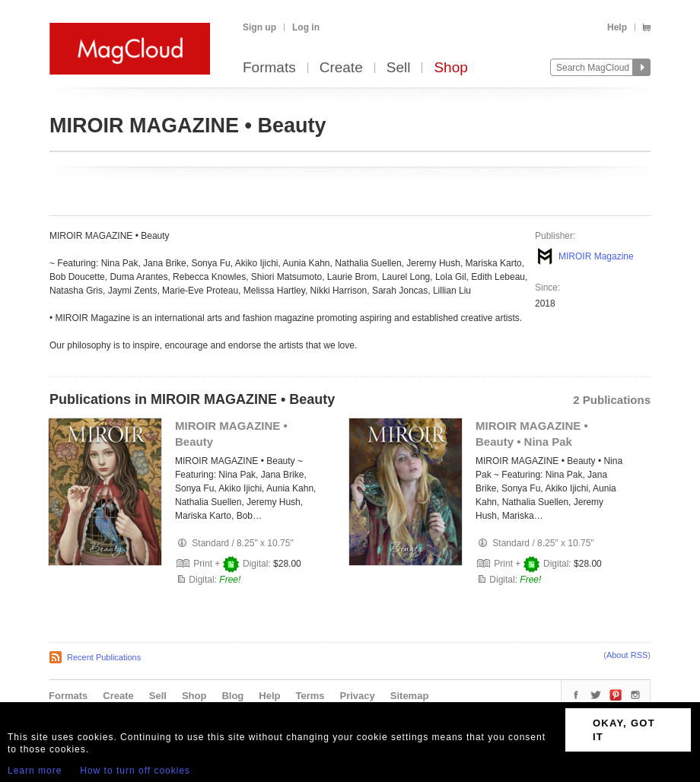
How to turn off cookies (135, 771)
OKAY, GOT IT (624, 730)
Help (617, 27)
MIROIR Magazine (596, 256)
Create (341, 68)
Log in (306, 27)
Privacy (358, 696)
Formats (269, 68)
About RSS (627, 655)
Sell (399, 68)
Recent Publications (104, 657)
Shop (450, 68)
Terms (310, 696)
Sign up (259, 27)
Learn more (35, 771)
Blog (232, 696)
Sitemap (410, 696)
